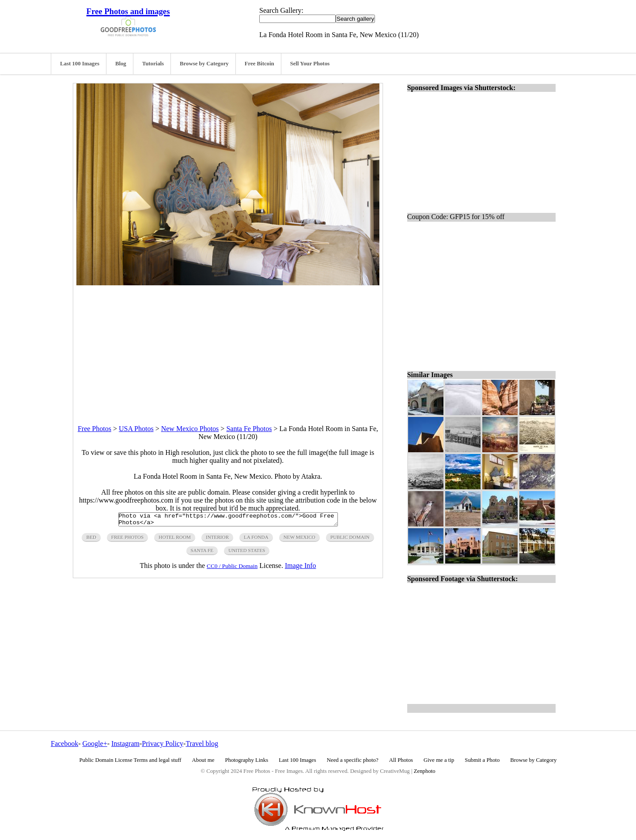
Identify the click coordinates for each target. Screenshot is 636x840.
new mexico (299, 540)
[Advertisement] (228, 347)
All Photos (401, 760)
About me (203, 760)
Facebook (64, 744)
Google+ (95, 744)
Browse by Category (204, 64)
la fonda (256, 540)
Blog (121, 64)
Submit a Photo (482, 760)
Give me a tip (439, 760)
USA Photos (136, 429)
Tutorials (153, 64)
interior (217, 540)
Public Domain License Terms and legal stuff (131, 760)
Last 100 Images (80, 64)
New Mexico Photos (190, 429)
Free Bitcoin (259, 64)
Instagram (125, 744)
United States (247, 553)
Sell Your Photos (310, 64)
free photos (127, 540)
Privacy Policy (163, 744)
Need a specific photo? (353, 760)
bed (91, 540)
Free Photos (95, 429)
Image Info (301, 568)
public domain (350, 540)
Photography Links (246, 760)
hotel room (175, 540)
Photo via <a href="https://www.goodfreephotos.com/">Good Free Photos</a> (228, 521)
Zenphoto (425, 771)
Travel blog (202, 744)
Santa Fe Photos (249, 429)
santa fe (202, 553)
